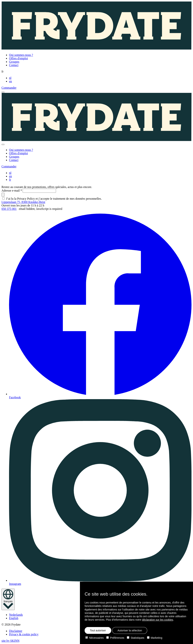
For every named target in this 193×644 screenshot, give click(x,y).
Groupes (14, 62)
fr (10, 180)
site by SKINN (10, 641)
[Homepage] (96, 26)
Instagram (100, 492)
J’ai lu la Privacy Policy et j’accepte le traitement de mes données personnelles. (54, 199)
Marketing (155, 638)
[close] (3, 144)
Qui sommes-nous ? (21, 55)
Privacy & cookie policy (24, 634)
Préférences (115, 638)
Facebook (100, 306)
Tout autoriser (98, 630)
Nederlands (16, 615)
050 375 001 (9, 209)
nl (10, 78)
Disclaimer (16, 631)
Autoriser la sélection (130, 630)
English (14, 618)
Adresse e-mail (12, 191)
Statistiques (136, 638)
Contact (14, 65)
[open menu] (3, 92)
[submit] (3, 195)
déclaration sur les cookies (158, 620)
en (10, 81)
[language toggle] (8, 599)
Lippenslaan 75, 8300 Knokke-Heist (23, 202)
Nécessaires (95, 638)
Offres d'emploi (18, 58)
